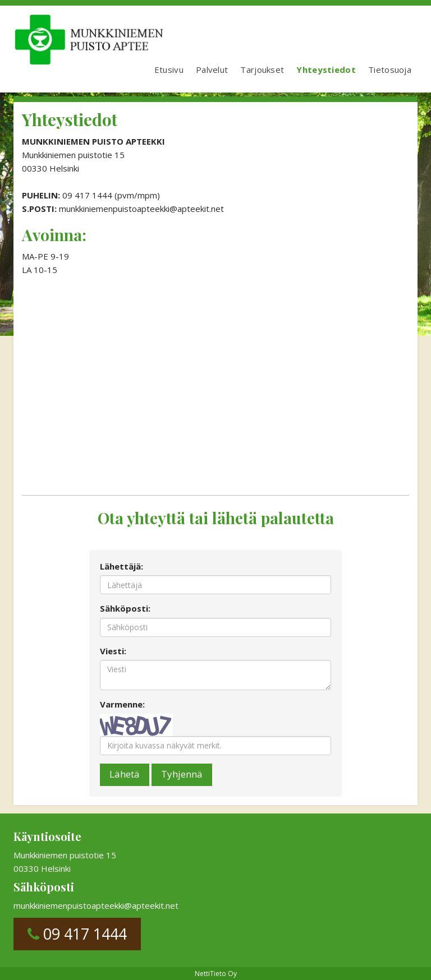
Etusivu (169, 70)
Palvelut (212, 70)
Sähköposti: (125, 608)
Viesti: (113, 651)
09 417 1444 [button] (77, 934)
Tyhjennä (182, 774)
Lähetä (125, 774)
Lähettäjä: (121, 566)
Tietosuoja (390, 70)
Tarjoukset (262, 70)
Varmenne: (122, 704)
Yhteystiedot (326, 70)
